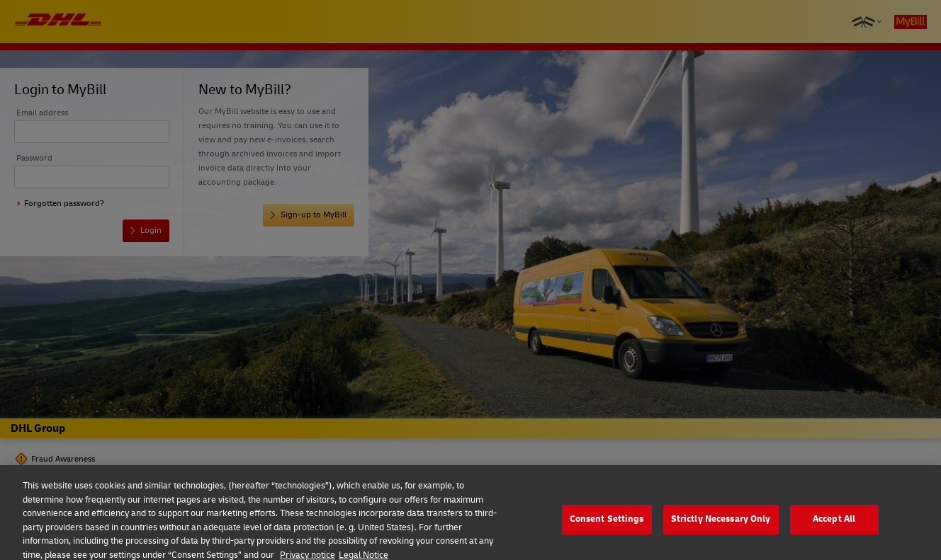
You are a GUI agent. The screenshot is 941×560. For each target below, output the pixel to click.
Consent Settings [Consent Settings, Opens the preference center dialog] (607, 524)
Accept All (834, 524)
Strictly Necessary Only (721, 524)
